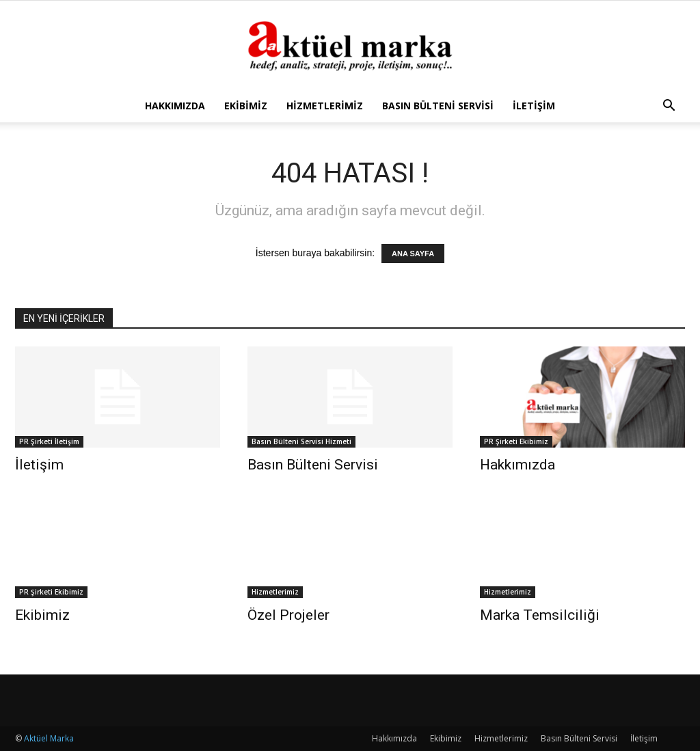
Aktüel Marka (49, 738)
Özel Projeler (288, 615)
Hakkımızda (175, 106)
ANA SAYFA (413, 254)
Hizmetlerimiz (325, 106)
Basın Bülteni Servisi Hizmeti (301, 441)
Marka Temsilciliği (540, 615)
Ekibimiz (246, 106)
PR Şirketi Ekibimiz (516, 441)
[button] (669, 107)
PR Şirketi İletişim (49, 441)
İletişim (534, 106)
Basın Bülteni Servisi (438, 106)
